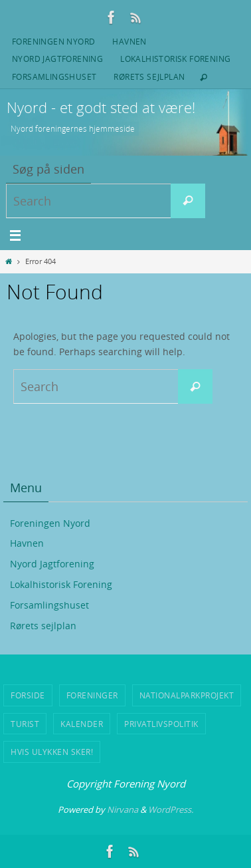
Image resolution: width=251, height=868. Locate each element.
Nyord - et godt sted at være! (101, 107)
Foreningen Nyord (53, 41)
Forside (28, 695)
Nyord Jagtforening (57, 59)
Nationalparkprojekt (187, 695)
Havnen (129, 41)
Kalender (82, 724)
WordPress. (171, 809)
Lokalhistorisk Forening (175, 59)
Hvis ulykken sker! (52, 752)
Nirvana (123, 809)
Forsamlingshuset (54, 76)
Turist (25, 724)
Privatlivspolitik (161, 724)
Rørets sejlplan (149, 76)
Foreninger (92, 695)
